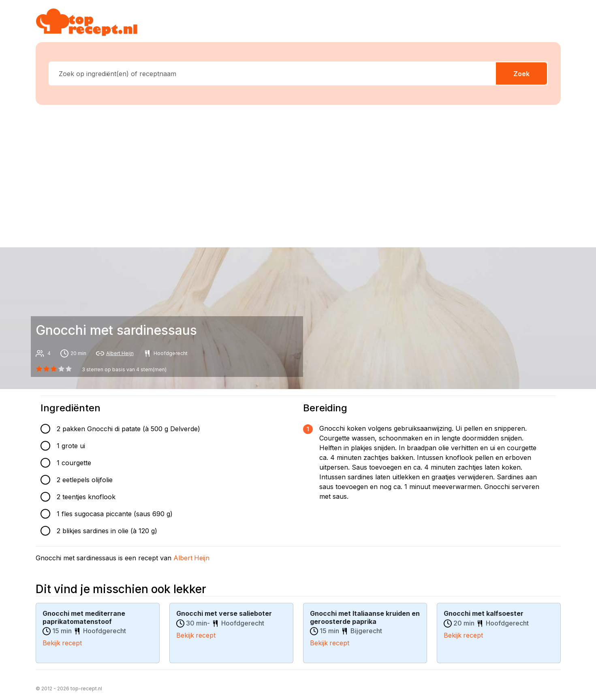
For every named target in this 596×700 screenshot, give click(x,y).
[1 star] (47, 369)
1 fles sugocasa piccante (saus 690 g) (115, 514)
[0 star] (39, 369)
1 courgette (74, 463)
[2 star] (54, 369)
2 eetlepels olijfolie (85, 480)
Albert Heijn (120, 353)
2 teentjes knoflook (86, 497)
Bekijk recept (62, 643)
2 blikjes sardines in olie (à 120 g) (107, 531)
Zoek (521, 74)
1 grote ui (71, 446)
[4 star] (68, 369)
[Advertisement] (298, 174)
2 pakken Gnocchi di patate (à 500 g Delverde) (128, 429)
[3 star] (61, 369)
